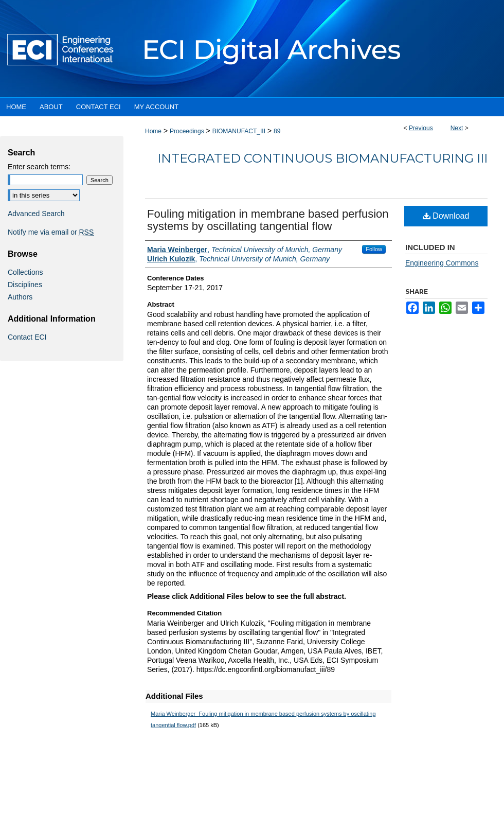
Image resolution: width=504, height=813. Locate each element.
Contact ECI (27, 337)
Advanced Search (36, 214)
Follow (374, 249)
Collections (25, 272)
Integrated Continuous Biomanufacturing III (322, 158)
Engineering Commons (442, 263)
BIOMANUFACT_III (239, 131)
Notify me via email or (51, 232)
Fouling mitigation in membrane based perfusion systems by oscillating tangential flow (268, 220)
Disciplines (25, 285)
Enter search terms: (39, 167)
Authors (20, 297)
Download (446, 216)
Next (457, 128)
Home (153, 131)
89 (277, 131)
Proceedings (187, 131)
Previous (421, 128)
